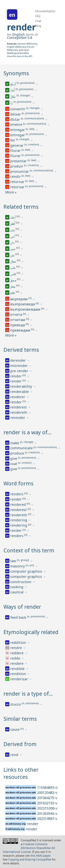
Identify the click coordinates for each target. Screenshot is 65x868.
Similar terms (20, 719)
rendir (16, 176)
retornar (18, 182)
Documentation (45, 11)
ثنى (13, 237)
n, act (30, 565)
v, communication (32, 118)
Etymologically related (31, 632)
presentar (19, 161)
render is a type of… (28, 694)
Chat (38, 21)
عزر (13, 256)
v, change (23, 96)
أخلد (13, 218)
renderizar (19, 679)
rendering (19, 520)
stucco (16, 704)
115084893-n (47, 787)
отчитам (18, 320)
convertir (18, 109)
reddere (17, 653)
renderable (20, 392)
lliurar (16, 150)
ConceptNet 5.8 (19, 38)
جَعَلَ (13, 97)
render (21, 27)
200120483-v (47, 793)
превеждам (21, 330)
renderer (18, 397)
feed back (19, 617)
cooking (17, 587)
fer (13, 140)
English (19, 34)
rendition (19, 674)
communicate (22, 448)
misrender (19, 366)
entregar (18, 130)
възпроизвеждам (26, 309)
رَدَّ (12, 103)
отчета (17, 314)
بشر (13, 230)
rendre (17, 648)
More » (11, 192)
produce (18, 453)
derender (18, 360)
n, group (23, 560)
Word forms (18, 483)
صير (13, 249)
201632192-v (47, 803)
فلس (13, 274)
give (14, 458)
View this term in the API (20, 56)
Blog (38, 26)
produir (17, 166)
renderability (22, 386)
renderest (19, 407)
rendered (18, 504)
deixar (16, 114)
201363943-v (47, 813)
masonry (18, 566)
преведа (18, 325)
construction (21, 582)
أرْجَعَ (13, 84)
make (15, 443)
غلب (13, 268)
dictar (16, 119)
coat (14, 464)
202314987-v (47, 819)
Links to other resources (21, 773)
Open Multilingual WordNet (18, 51)
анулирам (19, 299)
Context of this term (29, 550)
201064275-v (47, 798)
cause (15, 729)
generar (17, 145)
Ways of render (22, 607)
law (14, 561)
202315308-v (47, 808)
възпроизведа (23, 304)
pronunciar (20, 171)
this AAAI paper (40, 856)
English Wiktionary (16, 47)
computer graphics (27, 571)
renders (17, 494)
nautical (17, 592)
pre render (20, 371)
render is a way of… (27, 432)
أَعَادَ (13, 91)
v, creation (32, 144)
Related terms (21, 207)
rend (15, 755)
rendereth (19, 412)
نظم (13, 293)
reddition (19, 642)
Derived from (20, 744)
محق (14, 281)
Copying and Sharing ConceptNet (30, 859)
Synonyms (16, 73)
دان (13, 243)
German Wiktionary (27, 44)
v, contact (25, 463)
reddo (16, 658)
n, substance (30, 703)
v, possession (26, 83)
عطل (13, 262)
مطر (13, 287)
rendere (17, 663)
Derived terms (21, 350)
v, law (30, 129)
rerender (18, 418)
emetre (17, 124)
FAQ (38, 16)
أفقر (13, 224)
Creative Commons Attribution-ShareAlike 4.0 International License (29, 848)
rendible (18, 669)
